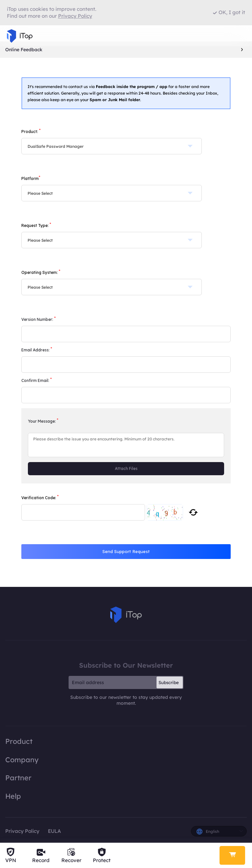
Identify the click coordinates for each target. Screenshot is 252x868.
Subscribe (169, 682)
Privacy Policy (22, 831)
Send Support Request (126, 551)
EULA (54, 831)
